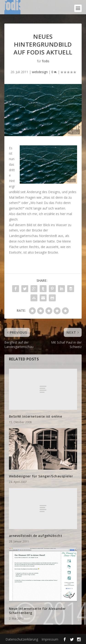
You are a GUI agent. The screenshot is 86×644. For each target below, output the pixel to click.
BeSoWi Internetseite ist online (36, 416)
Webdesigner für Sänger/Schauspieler (41, 476)
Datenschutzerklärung (22, 639)
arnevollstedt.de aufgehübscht (36, 536)
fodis (46, 61)
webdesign (40, 72)
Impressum (50, 639)
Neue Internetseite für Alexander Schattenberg (37, 611)
